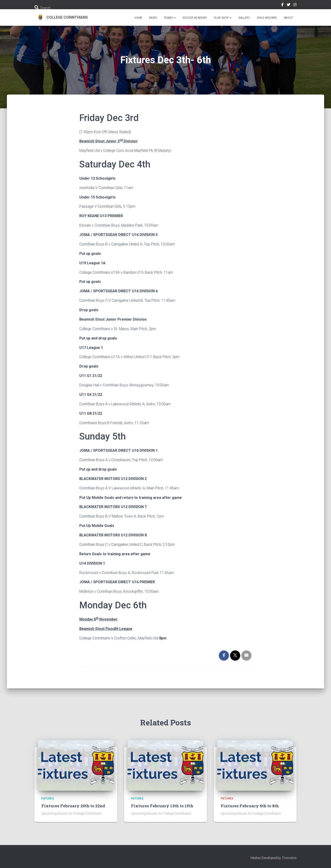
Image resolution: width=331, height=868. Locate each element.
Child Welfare (267, 18)
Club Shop (223, 18)
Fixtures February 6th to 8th (249, 806)
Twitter (288, 5)
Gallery (244, 18)
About (288, 18)
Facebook (282, 5)
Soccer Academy (195, 18)
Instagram (295, 5)
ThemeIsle (289, 858)
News (153, 18)
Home (138, 18)
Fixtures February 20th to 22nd (73, 806)
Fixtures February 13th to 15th (161, 806)
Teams (170, 18)
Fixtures (48, 799)
